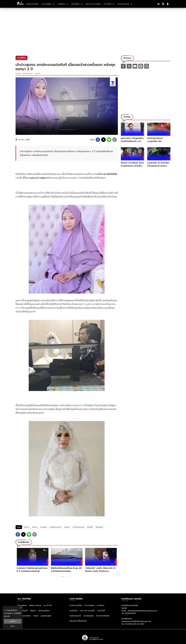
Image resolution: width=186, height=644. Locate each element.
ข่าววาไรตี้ (101, 611)
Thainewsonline (24, 616)
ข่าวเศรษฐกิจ (89, 616)
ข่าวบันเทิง (74, 611)
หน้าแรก (18, 73)
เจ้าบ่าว (26, 527)
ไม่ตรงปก (99, 527)
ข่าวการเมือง (90, 605)
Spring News (44, 611)
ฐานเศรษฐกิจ (46, 616)
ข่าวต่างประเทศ (28, 73)
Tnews (36, 616)
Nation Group (35, 605)
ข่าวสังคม (101, 605)
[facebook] (98, 140)
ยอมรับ (13, 621)
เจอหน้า (67, 527)
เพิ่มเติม (7, 616)
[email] (115, 140)
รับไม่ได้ (90, 527)
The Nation (22, 605)
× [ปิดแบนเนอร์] (21, 608)
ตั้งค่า (13, 626)
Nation (33, 611)
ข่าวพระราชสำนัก (76, 605)
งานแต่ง (43, 527)
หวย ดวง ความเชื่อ (87, 611)
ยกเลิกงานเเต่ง (55, 527)
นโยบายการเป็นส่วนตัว (78, 621)
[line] (109, 140)
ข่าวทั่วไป (38, 73)
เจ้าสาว (35, 527)
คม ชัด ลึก (48, 605)
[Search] (163, 4)
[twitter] (103, 140)
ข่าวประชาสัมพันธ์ (103, 616)
